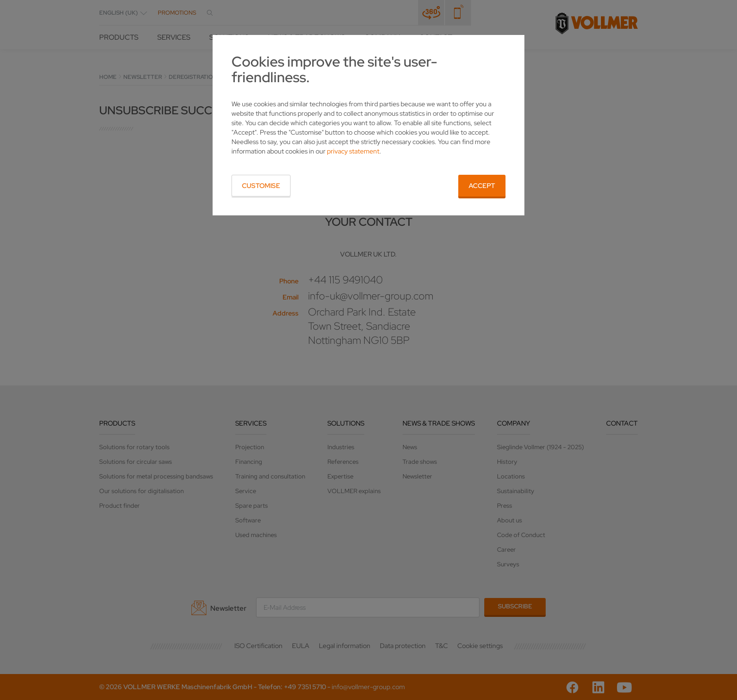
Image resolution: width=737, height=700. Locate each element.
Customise (261, 186)
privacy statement (353, 151)
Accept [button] (482, 186)
